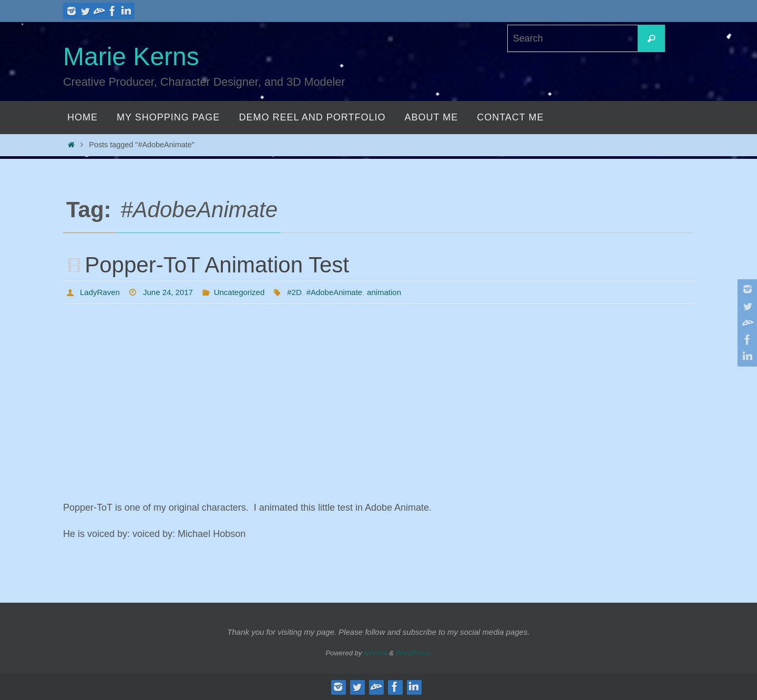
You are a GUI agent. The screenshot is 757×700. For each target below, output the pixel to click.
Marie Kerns (131, 57)
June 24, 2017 (172, 292)
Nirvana (376, 653)
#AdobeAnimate (347, 292)
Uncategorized (247, 292)
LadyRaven (101, 292)
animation (400, 292)
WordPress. (414, 653)
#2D (305, 292)
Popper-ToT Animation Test (217, 265)
